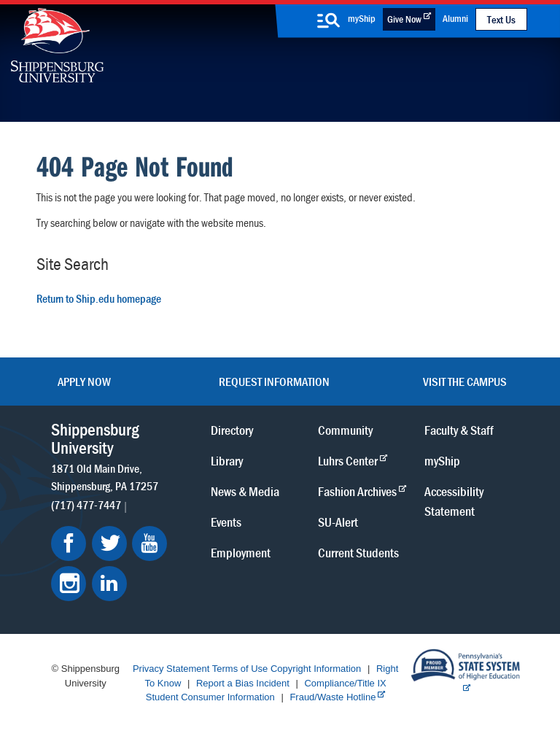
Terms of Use (240, 669)
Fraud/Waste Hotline (332, 697)
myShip (362, 18)
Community (345, 430)
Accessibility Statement (454, 501)
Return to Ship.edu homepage (99, 298)
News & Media (245, 491)
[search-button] (328, 20)
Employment (241, 553)
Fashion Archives (357, 491)
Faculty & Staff (459, 430)
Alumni (455, 18)
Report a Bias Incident (243, 683)
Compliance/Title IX (345, 683)
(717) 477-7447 (86, 505)
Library (227, 461)
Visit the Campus (465, 382)
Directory (232, 430)
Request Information (274, 382)
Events (226, 522)
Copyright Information (316, 669)
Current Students (358, 553)
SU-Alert (338, 522)
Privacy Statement (171, 669)
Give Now (404, 19)
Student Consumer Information (210, 697)
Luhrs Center (348, 461)
